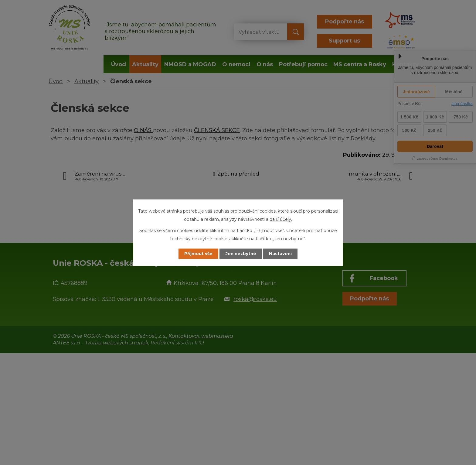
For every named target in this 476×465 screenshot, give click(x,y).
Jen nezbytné (241, 254)
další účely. (281, 219)
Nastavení (282, 254)
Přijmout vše (197, 254)
